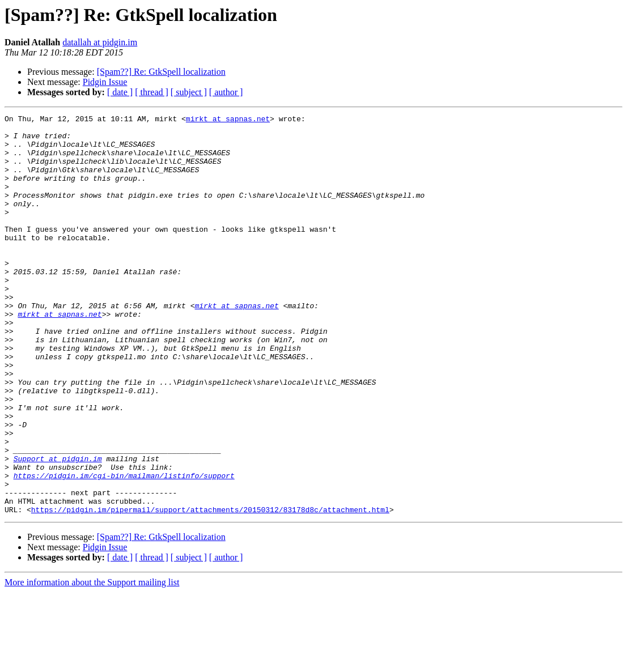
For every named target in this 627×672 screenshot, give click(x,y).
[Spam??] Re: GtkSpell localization (161, 72)
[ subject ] (189, 92)
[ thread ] (152, 92)
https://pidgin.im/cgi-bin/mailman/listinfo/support (124, 548)
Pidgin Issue (105, 82)
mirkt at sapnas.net (228, 120)
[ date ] (120, 92)
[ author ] (226, 92)
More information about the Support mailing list (92, 662)
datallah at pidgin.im (100, 42)
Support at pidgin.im (58, 528)
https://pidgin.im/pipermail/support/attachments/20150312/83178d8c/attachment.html (210, 589)
